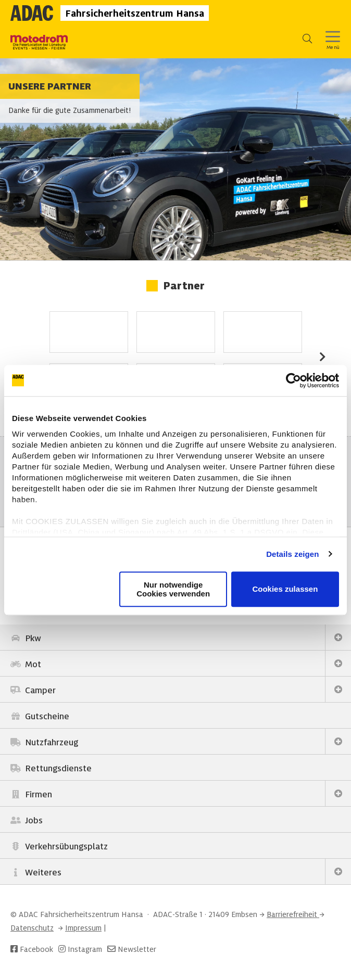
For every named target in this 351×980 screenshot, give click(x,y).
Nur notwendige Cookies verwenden (173, 589)
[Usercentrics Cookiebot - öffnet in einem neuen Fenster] (293, 380)
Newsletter (137, 949)
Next (322, 357)
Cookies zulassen (285, 589)
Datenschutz (32, 928)
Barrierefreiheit (293, 914)
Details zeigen (292, 554)
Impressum (83, 928)
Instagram (79, 949)
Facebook (32, 949)
